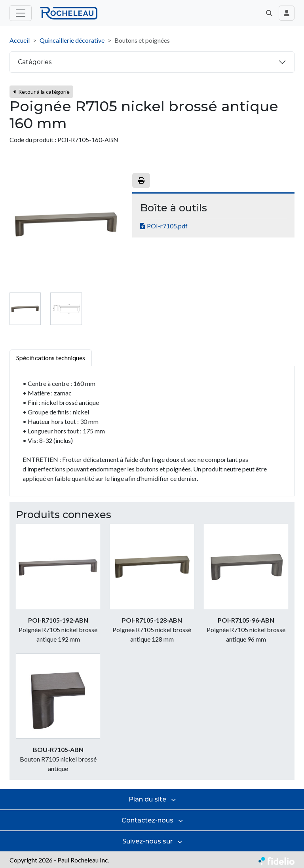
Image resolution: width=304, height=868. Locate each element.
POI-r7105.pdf (167, 226)
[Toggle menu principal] (21, 13)
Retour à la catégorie (41, 92)
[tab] (25, 309)
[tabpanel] (152, 431)
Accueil (20, 40)
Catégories (35, 62)
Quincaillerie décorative (72, 40)
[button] (269, 13)
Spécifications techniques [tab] (51, 358)
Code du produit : (33, 140)
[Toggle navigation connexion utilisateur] (287, 13)
